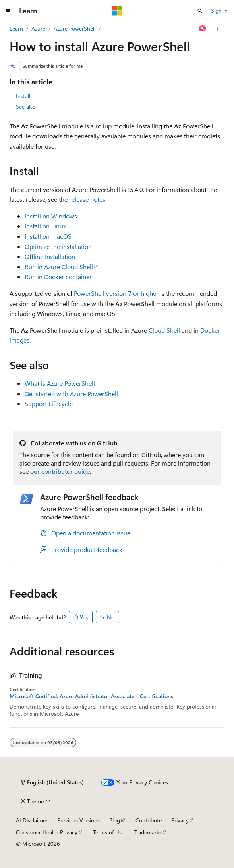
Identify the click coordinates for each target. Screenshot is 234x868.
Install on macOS (48, 236)
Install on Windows (51, 216)
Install (23, 96)
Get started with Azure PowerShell (71, 394)
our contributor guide (60, 471)
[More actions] (218, 29)
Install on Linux (45, 226)
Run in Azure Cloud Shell (59, 267)
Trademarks (148, 832)
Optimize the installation (58, 246)
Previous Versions (78, 820)
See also (26, 106)
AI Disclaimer (32, 820)
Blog (115, 820)
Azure (38, 28)
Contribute (149, 820)
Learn (16, 28)
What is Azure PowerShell (60, 383)
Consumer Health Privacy (47, 832)
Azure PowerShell (74, 28)
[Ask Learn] (203, 29)
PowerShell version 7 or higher (116, 293)
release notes (87, 199)
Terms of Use (109, 832)
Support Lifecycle (49, 403)
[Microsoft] (117, 11)
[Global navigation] (8, 11)
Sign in (219, 11)
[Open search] (200, 11)
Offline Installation (50, 256)
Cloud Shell (164, 330)
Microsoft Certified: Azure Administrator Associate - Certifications (91, 696)
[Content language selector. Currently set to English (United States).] (52, 782)
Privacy (180, 820)
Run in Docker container (58, 277)
